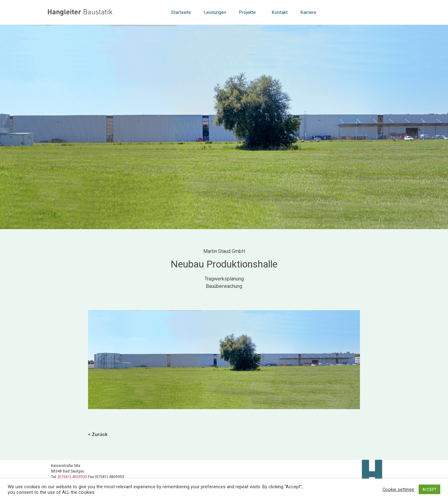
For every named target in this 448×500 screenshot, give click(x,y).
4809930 (80, 477)
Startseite (181, 12)
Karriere (309, 12)
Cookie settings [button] (398, 489)
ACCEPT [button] (429, 489)
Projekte (249, 12)
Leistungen (215, 12)
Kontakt (280, 12)
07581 (64, 477)
